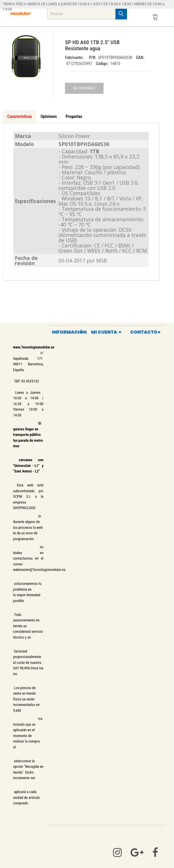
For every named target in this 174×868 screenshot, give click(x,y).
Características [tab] (20, 116)
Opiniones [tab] (49, 116)
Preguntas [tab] (74, 116)
